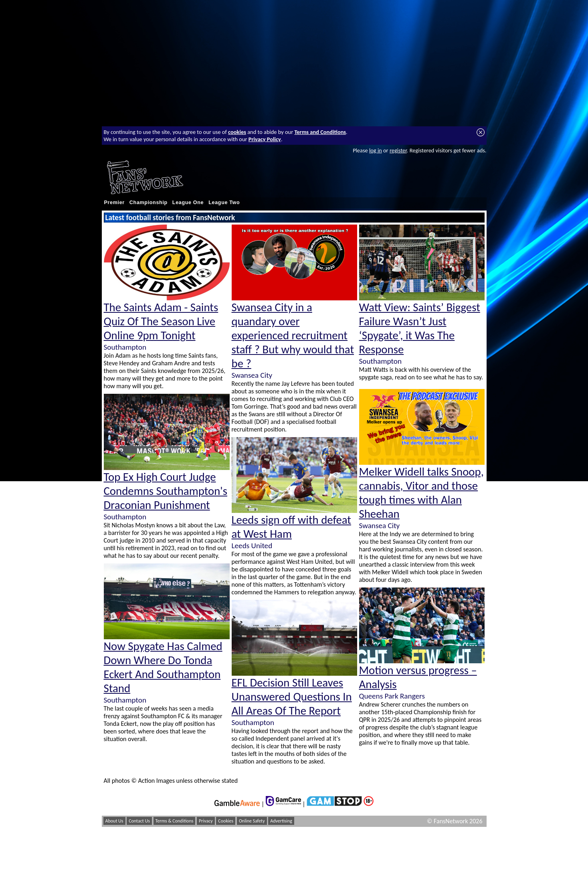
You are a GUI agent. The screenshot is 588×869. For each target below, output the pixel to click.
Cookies (226, 821)
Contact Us (139, 821)
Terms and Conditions (320, 132)
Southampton (125, 347)
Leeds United (252, 546)
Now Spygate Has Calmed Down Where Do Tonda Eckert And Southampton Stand (163, 667)
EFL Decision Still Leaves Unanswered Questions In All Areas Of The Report (292, 697)
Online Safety (252, 821)
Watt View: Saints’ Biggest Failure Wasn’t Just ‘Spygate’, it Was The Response (420, 328)
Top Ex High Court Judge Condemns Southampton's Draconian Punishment (166, 491)
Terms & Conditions (175, 821)
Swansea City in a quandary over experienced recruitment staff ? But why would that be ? (293, 335)
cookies (237, 132)
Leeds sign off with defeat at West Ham (292, 527)
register (398, 150)
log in (376, 150)
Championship (149, 203)
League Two (224, 203)
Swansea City (252, 375)
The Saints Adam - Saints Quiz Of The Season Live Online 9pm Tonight (161, 321)
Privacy (206, 821)
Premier (114, 203)
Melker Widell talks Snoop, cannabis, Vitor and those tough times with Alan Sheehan (421, 493)
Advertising (281, 821)
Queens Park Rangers (392, 696)
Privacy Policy (265, 139)
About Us (114, 821)
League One (188, 203)
